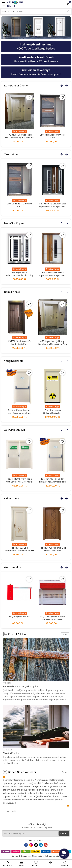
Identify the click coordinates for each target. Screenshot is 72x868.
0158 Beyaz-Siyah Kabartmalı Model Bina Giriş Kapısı (20, 275)
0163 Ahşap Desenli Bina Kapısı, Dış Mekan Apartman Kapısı (53, 275)
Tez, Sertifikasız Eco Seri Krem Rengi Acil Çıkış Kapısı (53, 480)
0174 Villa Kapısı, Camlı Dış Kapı (53, 136)
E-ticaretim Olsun (28, 856)
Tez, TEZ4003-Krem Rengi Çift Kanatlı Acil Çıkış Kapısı (19, 480)
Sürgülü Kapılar (11, 753)
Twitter (37, 846)
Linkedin (42, 846)
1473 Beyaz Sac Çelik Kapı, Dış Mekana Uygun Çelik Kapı (19, 136)
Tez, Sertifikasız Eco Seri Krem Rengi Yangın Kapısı (20, 412)
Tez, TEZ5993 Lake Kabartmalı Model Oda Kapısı (19, 549)
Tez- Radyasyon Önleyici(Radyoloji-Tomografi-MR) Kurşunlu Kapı (53, 414)
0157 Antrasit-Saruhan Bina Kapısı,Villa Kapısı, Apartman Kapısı (53, 207)
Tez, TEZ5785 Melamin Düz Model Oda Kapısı (53, 549)
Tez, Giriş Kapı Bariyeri (20, 617)
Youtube (47, 846)
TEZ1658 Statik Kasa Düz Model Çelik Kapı (20, 343)
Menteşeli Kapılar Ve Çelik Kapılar (20, 686)
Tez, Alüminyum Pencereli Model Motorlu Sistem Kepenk (53, 619)
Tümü (65, 634)
